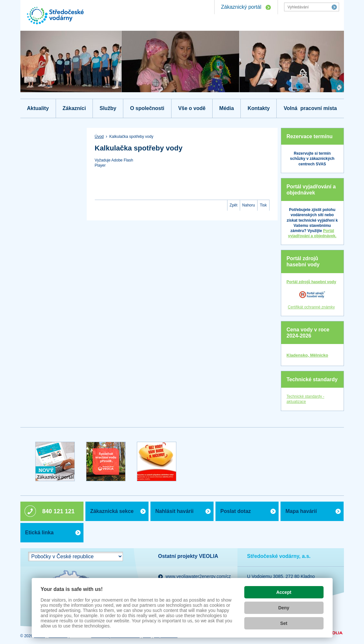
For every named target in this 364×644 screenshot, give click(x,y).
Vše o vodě (192, 108)
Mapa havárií (301, 511)
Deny (284, 608)
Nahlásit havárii (174, 511)
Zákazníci (74, 108)
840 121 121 (59, 511)
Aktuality (38, 108)
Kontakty (259, 108)
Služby (108, 108)
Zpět (234, 205)
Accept (284, 592)
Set (284, 623)
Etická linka (39, 533)
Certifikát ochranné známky (311, 307)
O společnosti (147, 108)
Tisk (263, 205)
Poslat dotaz (236, 511)
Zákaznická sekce (112, 511)
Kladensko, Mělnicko (308, 355)
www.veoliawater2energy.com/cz (198, 576)
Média (227, 108)
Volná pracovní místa (310, 108)
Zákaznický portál (241, 7)
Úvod (99, 137)
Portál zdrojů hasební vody (303, 261)
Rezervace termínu (310, 136)
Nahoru (249, 205)
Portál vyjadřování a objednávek (311, 190)
